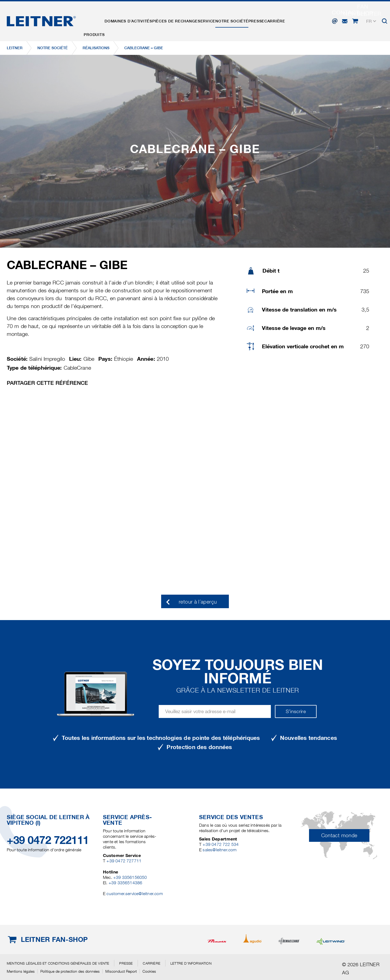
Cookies (149, 971)
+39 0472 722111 (48, 840)
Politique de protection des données (70, 971)
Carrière (298, 20)
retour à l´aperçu (198, 602)
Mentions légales (21, 971)
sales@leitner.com (220, 850)
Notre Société (248, 20)
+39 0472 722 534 (221, 844)
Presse (276, 20)
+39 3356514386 (126, 883)
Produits (96, 20)
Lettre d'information (191, 963)
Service (219, 20)
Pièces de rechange (184, 20)
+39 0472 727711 (124, 861)
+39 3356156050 (130, 877)
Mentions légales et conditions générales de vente (58, 963)
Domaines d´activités (134, 20)
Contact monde (339, 835)
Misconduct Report (121, 971)
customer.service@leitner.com (134, 894)
